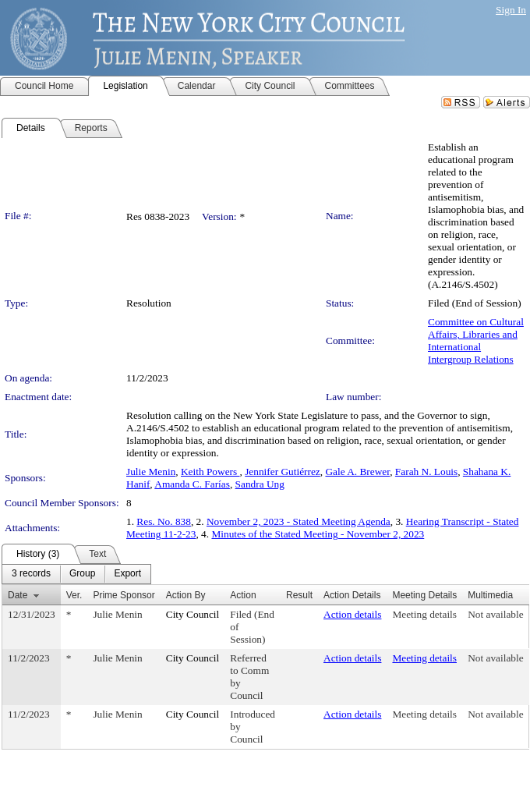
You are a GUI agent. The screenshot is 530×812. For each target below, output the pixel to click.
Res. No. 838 (164, 521)
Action (243, 595)
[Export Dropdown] (127, 574)
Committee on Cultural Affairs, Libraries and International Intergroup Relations (476, 340)
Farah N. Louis (426, 472)
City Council (193, 614)
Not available (495, 614)
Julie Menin (151, 472)
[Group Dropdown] (82, 574)
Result (299, 595)
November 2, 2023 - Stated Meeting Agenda (299, 521)
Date (18, 595)
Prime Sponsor (124, 595)
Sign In (511, 10)
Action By (186, 595)
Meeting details (424, 614)
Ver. (74, 595)
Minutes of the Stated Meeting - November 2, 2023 (318, 534)
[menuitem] (31, 574)
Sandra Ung (260, 484)
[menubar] (76, 574)
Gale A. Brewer (357, 472)
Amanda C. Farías (192, 484)
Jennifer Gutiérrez (283, 472)
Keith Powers (210, 472)
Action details (352, 614)
